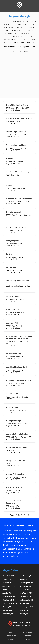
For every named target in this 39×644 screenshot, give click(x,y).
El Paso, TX (24, 610)
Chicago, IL (7, 579)
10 (28, 515)
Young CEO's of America (16, 461)
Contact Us (27, 636)
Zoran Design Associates (16, 132)
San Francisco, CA (10, 603)
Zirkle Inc (10, 158)
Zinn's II (9, 185)
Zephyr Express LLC (14, 241)
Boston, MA (7, 610)
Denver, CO (7, 607)
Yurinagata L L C (13, 310)
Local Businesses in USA (18, 525)
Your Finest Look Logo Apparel (19, 380)
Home (12, 51)
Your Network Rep (14, 354)
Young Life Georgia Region (17, 434)
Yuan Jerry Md (12, 323)
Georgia (19, 51)
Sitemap (11, 639)
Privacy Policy (11, 636)
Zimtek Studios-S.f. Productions (19, 199)
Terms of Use (27, 632)
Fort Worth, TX (26, 593)
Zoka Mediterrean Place (16, 145)
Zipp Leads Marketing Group (18, 172)
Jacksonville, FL (9, 596)
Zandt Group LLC (13, 267)
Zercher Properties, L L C (16, 227)
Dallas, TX (6, 590)
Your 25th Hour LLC (14, 407)
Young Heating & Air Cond (17, 447)
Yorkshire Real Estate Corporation (15, 502)
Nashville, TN (8, 614)
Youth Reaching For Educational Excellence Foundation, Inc (19, 337)
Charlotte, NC (8, 600)
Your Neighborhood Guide (17, 367)
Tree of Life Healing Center (17, 105)
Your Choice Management (17, 394)
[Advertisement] (19, 76)
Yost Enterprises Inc (14, 487)
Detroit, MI (24, 614)
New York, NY (8, 576)
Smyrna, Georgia (19, 16)
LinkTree (27, 639)
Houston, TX (25, 579)
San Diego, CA (25, 586)
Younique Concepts (14, 421)
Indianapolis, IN (26, 600)
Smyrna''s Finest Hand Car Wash (19, 118)
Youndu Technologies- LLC (17, 474)
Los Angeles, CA (26, 576)
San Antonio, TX (9, 586)
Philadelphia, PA (26, 583)
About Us (11, 632)
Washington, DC (26, 607)
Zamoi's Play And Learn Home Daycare (18, 282)
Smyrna (26, 51)
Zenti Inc (10, 254)
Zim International (13, 212)
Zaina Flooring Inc (13, 296)
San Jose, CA (25, 590)
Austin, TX (7, 593)
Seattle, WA (24, 603)
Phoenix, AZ (7, 583)
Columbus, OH (25, 596)
